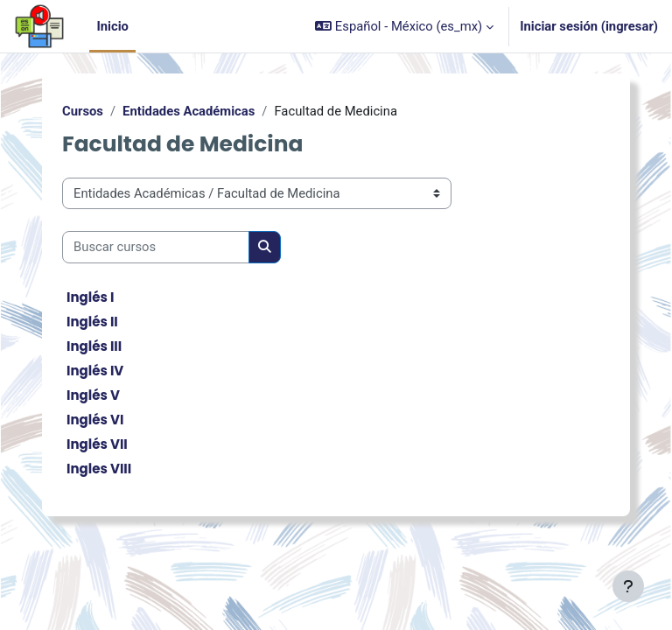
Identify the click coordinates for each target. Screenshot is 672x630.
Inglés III (94, 346)
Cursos (83, 111)
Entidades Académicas (189, 111)
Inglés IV (95, 371)
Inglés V (93, 395)
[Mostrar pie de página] (628, 586)
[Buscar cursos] (156, 247)
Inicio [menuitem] (112, 26)
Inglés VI (95, 420)
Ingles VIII (99, 469)
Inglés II (92, 322)
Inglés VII (97, 444)
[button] (404, 26)
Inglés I (90, 297)
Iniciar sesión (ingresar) (589, 26)
